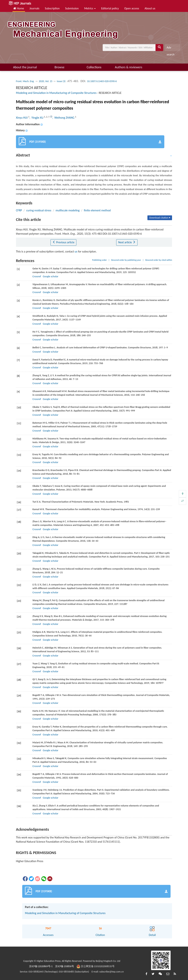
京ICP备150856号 (65, 966)
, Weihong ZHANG (64, 118)
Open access (132, 8)
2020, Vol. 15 (46, 81)
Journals (35, 8)
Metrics (90, 8)
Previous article (63, 242)
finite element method (97, 210)
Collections (94, 67)
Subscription (52, 8)
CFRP (19, 210)
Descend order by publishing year (126, 260)
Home (19, 8)
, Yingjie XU (37, 118)
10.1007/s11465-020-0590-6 (102, 81)
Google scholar (50, 276)
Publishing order (100, 260)
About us (150, 8)
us (76, 251)
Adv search (170, 48)
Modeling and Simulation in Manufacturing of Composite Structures (56, 93)
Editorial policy (110, 8)
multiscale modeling (68, 210)
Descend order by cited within (159, 260)
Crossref (37, 276)
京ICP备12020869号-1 (41, 966)
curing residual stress (39, 210)
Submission (72, 8)
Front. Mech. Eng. (25, 81)
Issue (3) (61, 81)
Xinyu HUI (22, 118)
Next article (127, 242)
